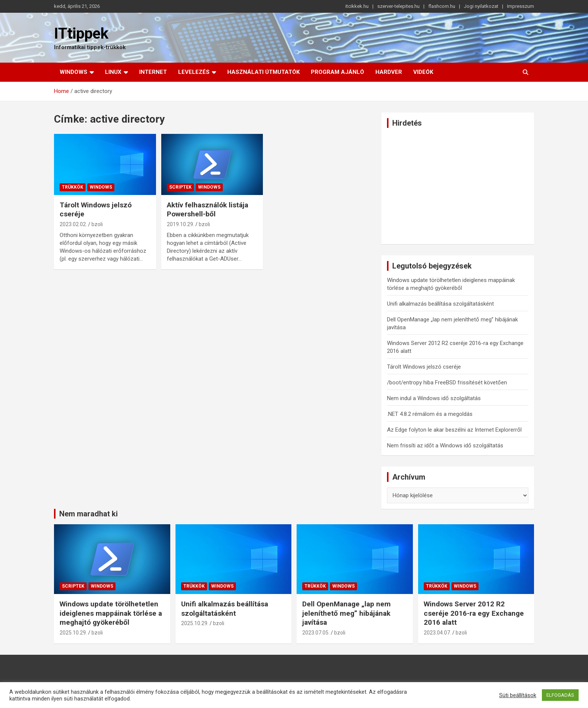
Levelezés (194, 72)
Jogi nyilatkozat (481, 6)
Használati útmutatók (263, 72)
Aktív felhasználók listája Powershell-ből (208, 210)
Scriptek (180, 187)
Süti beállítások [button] (518, 695)
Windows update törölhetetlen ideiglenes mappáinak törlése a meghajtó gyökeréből (111, 613)
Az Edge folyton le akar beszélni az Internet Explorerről (454, 430)
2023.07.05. (316, 633)
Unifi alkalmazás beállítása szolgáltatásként (440, 304)
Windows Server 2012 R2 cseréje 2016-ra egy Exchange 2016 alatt (474, 613)
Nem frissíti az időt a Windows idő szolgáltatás (445, 445)
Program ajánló (337, 72)
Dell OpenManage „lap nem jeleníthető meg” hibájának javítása (346, 613)
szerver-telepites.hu (398, 6)
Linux (113, 72)
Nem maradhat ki (88, 514)
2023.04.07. (437, 633)
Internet (153, 72)
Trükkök (73, 187)
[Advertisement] (458, 186)
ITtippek (81, 34)
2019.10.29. (181, 224)
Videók (423, 72)
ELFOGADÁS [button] (560, 695)
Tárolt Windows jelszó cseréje (424, 367)
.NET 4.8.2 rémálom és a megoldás (430, 414)
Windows (73, 72)
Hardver (389, 72)
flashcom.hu (442, 6)
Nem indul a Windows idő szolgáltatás (434, 398)
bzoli (97, 224)
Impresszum (520, 6)
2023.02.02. (73, 224)
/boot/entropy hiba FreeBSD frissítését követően (447, 382)
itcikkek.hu (357, 6)
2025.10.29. (73, 633)
